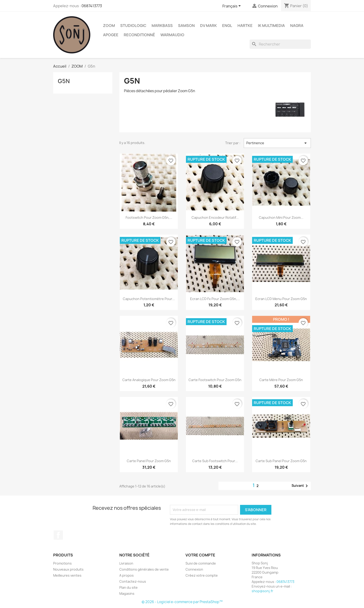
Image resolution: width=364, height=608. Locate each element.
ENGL (227, 26)
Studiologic (133, 26)
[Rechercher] (280, 44)
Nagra (297, 26)
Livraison (126, 563)
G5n (64, 81)
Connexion (194, 569)
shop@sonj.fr (262, 591)
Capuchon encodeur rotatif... (215, 217)
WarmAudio (172, 35)
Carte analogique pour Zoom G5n (149, 380)
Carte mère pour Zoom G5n (281, 380)
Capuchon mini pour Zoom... (281, 217)
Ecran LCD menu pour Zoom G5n (281, 299)
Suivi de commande (201, 563)
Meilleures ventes (67, 575)
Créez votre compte (202, 575)
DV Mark (208, 26)
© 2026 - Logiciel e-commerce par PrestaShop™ (182, 602)
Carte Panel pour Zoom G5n (149, 461)
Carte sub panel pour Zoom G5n (281, 461)
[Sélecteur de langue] (232, 6)
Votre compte (200, 555)
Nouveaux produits (68, 569)
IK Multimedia (271, 26)
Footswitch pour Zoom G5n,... (149, 217)
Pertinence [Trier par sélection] (277, 143)
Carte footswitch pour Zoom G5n (215, 380)
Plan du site (128, 587)
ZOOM (109, 26)
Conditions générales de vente (144, 569)
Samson (186, 26)
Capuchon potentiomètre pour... (149, 299)
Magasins (127, 593)
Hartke (245, 26)
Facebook (58, 535)
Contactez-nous (133, 581)
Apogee (111, 35)
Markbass (162, 26)
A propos (127, 575)
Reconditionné (139, 35)
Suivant (301, 486)
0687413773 (92, 6)
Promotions (62, 563)
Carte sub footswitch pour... (215, 461)
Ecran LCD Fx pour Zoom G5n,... (215, 299)
